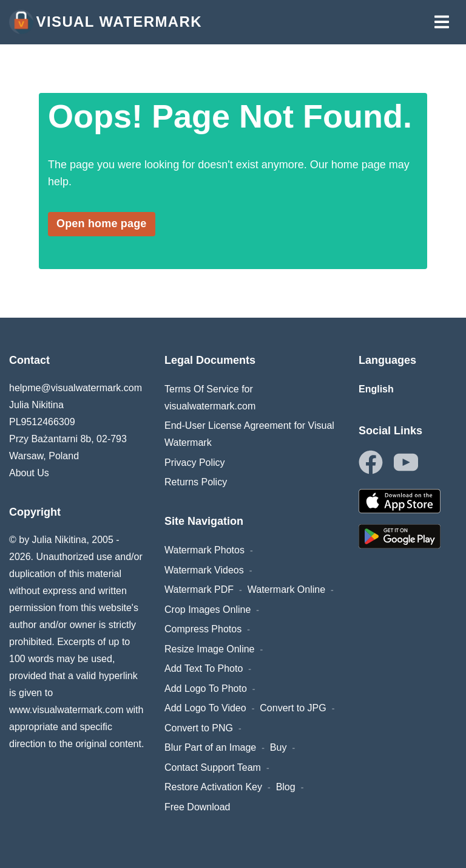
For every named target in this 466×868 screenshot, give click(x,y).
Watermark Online (286, 589)
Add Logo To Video (205, 708)
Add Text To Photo (204, 668)
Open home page (102, 224)
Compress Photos (203, 629)
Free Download (198, 807)
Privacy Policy (195, 463)
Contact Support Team (213, 767)
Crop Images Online (208, 610)
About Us (29, 473)
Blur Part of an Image (210, 747)
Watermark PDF (199, 589)
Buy (279, 747)
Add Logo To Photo (206, 689)
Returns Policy (196, 482)
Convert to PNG (199, 728)
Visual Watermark (106, 22)
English (376, 389)
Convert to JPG (293, 708)
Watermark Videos (204, 570)
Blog (286, 787)
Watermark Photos (204, 550)
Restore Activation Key (213, 787)
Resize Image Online (210, 649)
